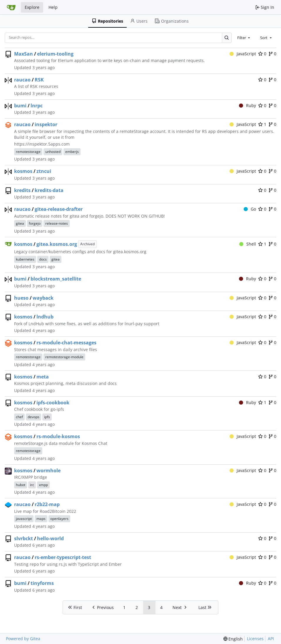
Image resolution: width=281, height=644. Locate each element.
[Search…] (227, 38)
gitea (20, 223)
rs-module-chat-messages (66, 343)
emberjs (72, 152)
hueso (21, 298)
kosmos (23, 171)
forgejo (35, 223)
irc (32, 485)
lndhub (45, 317)
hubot (21, 485)
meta (43, 377)
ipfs (47, 417)
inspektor (46, 124)
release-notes (57, 223)
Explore (32, 7)
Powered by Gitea (23, 639)
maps (41, 519)
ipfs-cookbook (53, 403)
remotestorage (28, 152)
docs (43, 259)
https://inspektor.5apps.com (42, 144)
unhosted (53, 152)
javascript (24, 519)
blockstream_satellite (56, 279)
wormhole (48, 471)
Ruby (248, 105)
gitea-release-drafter (59, 209)
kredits (22, 190)
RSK (39, 80)
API (271, 639)
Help (53, 7)
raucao (22, 80)
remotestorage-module (64, 357)
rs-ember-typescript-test (63, 557)
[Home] (11, 7)
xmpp (43, 485)
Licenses (255, 639)
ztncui (44, 171)
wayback (43, 298)
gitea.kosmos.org (57, 244)
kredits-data (49, 190)
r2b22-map (47, 504)
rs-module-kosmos (58, 436)
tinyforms (42, 583)
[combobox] (244, 38)
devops (34, 417)
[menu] (233, 639)
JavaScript (243, 54)
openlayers (59, 519)
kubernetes (25, 259)
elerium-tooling (55, 54)
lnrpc (37, 106)
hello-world (50, 538)
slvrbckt (24, 538)
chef (19, 417)
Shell (248, 244)
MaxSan (24, 54)
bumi (20, 106)
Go (250, 209)
